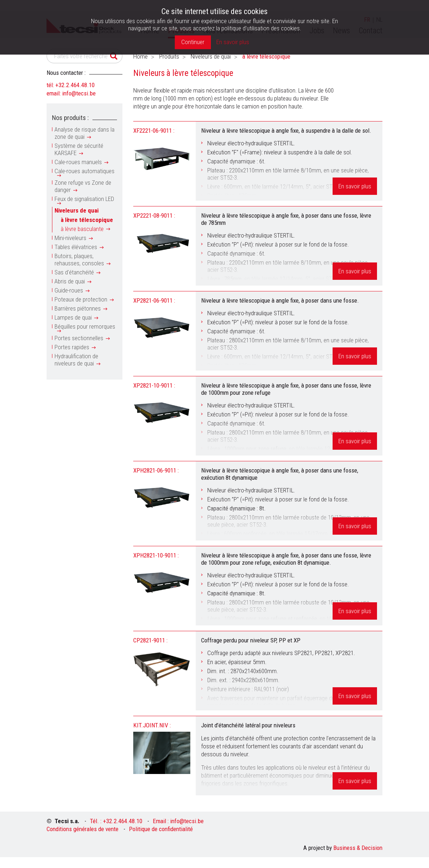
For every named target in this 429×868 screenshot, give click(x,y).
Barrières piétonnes (78, 308)
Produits (169, 56)
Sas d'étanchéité (74, 272)
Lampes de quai (73, 317)
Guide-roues (69, 290)
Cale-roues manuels (78, 162)
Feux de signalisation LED (84, 199)
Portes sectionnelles (79, 338)
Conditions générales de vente (83, 829)
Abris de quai (70, 281)
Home (140, 56)
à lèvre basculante (82, 229)
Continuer (193, 42)
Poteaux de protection (81, 299)
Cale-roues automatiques (84, 171)
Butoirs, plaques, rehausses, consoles (79, 260)
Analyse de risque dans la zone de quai (84, 133)
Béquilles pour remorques (85, 326)
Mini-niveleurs (70, 238)
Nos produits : (70, 118)
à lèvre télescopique (87, 220)
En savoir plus (355, 186)
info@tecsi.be (79, 93)
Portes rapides (72, 347)
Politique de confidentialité (161, 829)
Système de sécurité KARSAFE (79, 149)
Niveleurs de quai (77, 210)
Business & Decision (358, 848)
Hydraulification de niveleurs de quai (76, 360)
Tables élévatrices (76, 247)
